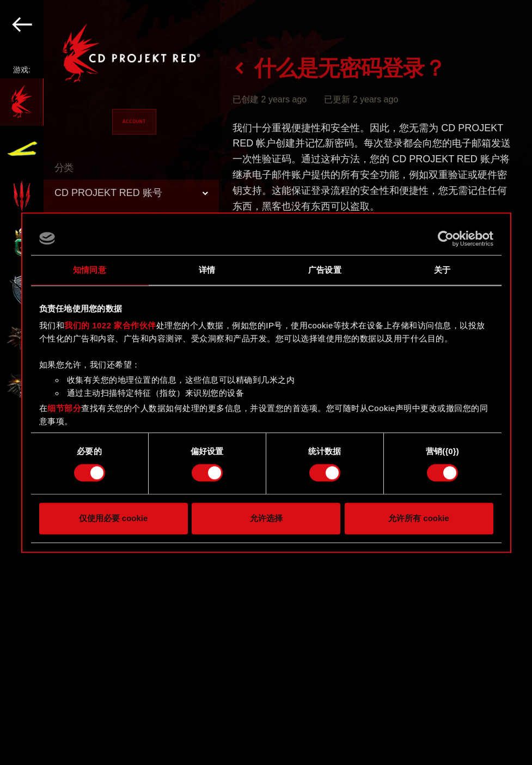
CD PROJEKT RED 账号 (108, 193)
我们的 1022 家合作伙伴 (110, 325)
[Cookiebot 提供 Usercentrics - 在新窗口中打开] (446, 238)
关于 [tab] (442, 270)
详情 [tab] (207, 270)
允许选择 (266, 518)
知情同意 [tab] (89, 270)
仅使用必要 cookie (114, 518)
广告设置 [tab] (325, 270)
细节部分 (64, 408)
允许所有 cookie (419, 518)
